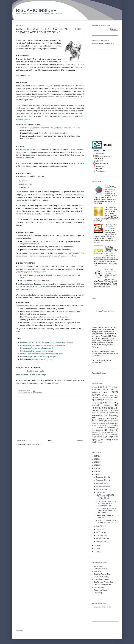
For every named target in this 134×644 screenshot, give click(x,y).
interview (112, 413)
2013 (96, 465)
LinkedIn (105, 360)
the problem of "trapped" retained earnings (39, 287)
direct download (22, 375)
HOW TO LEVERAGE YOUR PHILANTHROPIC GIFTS (106, 521)
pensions (100, 428)
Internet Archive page (38, 375)
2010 (96, 474)
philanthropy (113, 428)
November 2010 (102, 480)
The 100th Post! (110, 207)
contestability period (66, 116)
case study (106, 398)
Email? (104, 44)
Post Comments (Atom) (34, 444)
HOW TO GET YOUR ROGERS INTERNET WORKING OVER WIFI (111, 273)
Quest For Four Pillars (101, 579)
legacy (100, 419)
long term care (100, 423)
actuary (94, 387)
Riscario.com (101, 166)
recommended (113, 435)
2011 (96, 471)
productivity (95, 435)
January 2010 (101, 541)
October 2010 (101, 483)
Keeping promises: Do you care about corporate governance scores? (47, 342)
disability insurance (110, 400)
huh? (97, 410)
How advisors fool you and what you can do (37, 348)
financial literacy (101, 405)
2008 (96, 548)
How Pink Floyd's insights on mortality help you (38, 357)
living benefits (113, 421)
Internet (103, 413)
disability (98, 400)
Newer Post (21, 441)
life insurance (98, 421)
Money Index (98, 566)
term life (115, 437)
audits (114, 387)
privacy (94, 432)
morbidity (103, 425)
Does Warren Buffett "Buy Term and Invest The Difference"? (111, 189)
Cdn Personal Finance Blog (103, 582)
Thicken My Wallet (100, 590)
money (94, 425)
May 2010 (100, 529)
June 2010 (100, 526)
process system (26, 149)
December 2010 (102, 477)
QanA (104, 435)
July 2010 (100, 492)
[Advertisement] (50, 418)
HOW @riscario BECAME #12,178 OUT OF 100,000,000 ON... (105, 497)
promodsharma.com (99, 363)
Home (50, 441)
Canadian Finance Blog (102, 574)
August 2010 (101, 489)
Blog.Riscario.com (103, 164)
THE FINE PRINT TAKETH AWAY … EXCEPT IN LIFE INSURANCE (111, 228)
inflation (106, 410)
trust (103, 439)
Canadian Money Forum (102, 607)
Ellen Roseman (99, 587)
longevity (111, 423)
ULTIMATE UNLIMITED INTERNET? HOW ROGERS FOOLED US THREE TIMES (111, 251)
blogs (94, 389)
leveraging (111, 419)
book (104, 389)
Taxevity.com (101, 171)
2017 (96, 456)
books (112, 389)
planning (99, 430)
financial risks (26, 393)
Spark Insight (98, 593)
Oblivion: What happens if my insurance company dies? (42, 354)
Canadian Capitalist (101, 569)
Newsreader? (97, 44)
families (108, 403)
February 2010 (101, 538)
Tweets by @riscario (99, 373)
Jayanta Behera (40, 359)
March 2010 (101, 535)
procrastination (107, 432)
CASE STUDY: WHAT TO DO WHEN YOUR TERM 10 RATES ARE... (106, 511)
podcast (40, 393)
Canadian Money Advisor (103, 585)
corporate (115, 398)
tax (107, 437)
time (96, 440)
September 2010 (102, 486)
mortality (34, 393)
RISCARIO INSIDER (36, 10)
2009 (96, 545)
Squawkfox (98, 571)
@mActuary (100, 153)
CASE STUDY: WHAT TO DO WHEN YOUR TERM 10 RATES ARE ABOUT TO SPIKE (49, 31)
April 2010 (100, 532)
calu (112, 395)
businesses (96, 392)
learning (114, 415)
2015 (96, 459)
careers (95, 397)
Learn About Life (98, 356)
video (99, 442)
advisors (104, 387)
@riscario (100, 161)
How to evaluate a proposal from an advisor (37, 351)
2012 (96, 468)
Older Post (80, 441)
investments (97, 415)
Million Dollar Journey (101, 577)
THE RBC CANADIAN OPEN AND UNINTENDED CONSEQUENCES (106, 504)
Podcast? (111, 44)
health (116, 408)
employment (95, 403)
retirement (99, 437)
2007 (96, 552)
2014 (96, 462)
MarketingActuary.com (104, 156)
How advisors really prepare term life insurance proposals (42, 345)
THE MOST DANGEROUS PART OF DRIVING (105, 516)
